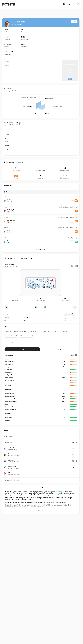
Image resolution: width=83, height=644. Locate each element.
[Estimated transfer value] (20, 123)
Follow (74, 22)
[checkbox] (72, 266)
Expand (41, 511)
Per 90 (59, 349)
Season (11, 436)
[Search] (74, 4)
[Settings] (78, 4)
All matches (41, 249)
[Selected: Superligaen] (26, 258)
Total (22, 349)
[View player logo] (7, 24)
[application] (44, 142)
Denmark (8, 44)
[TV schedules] (69, 4)
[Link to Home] (8, 4)
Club (5, 436)
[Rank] (74, 355)
